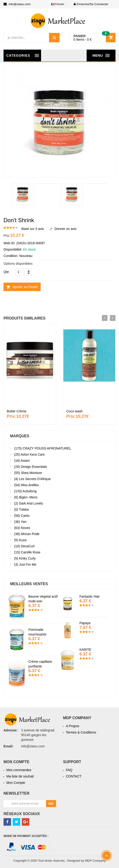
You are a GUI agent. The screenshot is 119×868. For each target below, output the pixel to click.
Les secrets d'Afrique (32, 479)
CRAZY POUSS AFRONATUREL (43, 448)
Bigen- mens (26, 497)
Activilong (25, 491)
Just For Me (25, 564)
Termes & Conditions (81, 732)
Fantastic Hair (91, 596)
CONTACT (74, 776)
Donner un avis (63, 229)
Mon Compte (16, 783)
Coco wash (75, 411)
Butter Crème (17, 411)
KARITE (87, 650)
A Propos (73, 726)
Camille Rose (27, 552)
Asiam (22, 461)
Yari (20, 522)
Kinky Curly (25, 558)
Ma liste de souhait (20, 776)
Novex (22, 528)
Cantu (22, 516)
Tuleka (21, 509)
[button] (90, 4)
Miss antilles (27, 485)
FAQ (69, 770)
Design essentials (31, 467)
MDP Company (95, 861)
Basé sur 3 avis (33, 229)
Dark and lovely (29, 503)
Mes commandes (19, 770)
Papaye (86, 623)
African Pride (27, 534)
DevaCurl (24, 546)
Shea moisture (28, 473)
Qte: (7, 272)
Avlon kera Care (29, 454)
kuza (20, 540)
